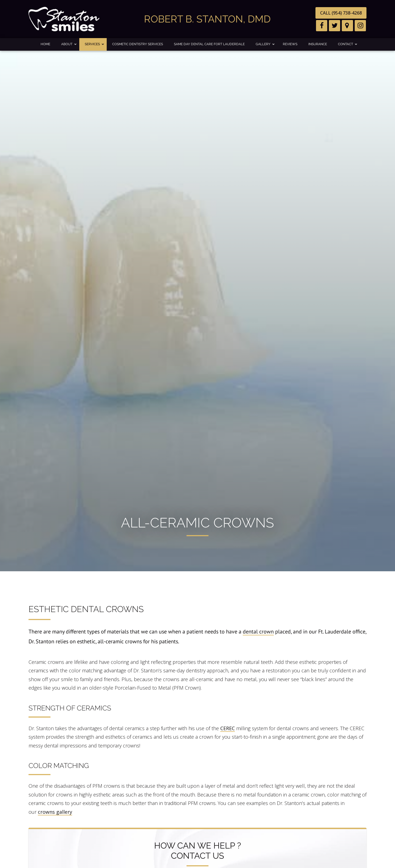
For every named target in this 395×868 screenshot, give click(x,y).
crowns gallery (55, 812)
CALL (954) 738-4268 (341, 13)
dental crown (258, 632)
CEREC (228, 728)
